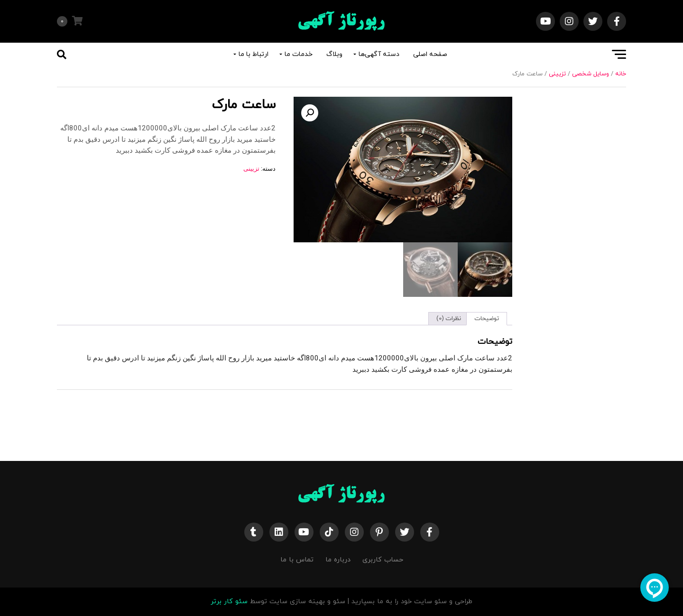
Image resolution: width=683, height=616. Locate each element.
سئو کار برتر (229, 602)
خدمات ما (299, 54)
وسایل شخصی (591, 74)
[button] (310, 113)
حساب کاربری (383, 560)
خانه (621, 74)
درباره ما (338, 560)
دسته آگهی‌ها (379, 54)
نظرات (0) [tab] (449, 319)
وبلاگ (334, 54)
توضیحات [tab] (487, 319)
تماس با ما (297, 560)
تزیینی (557, 74)
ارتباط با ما (254, 54)
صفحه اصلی (430, 54)
